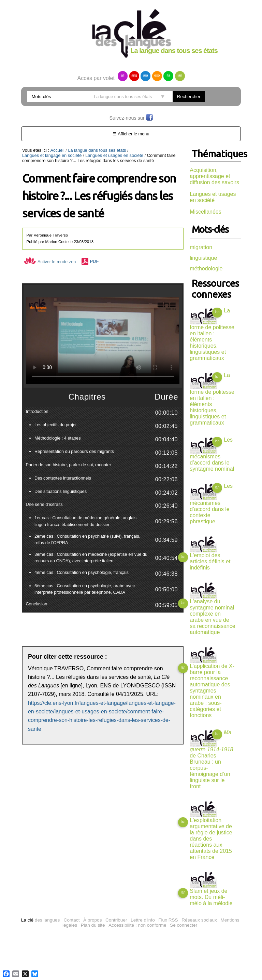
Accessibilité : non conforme (137, 925)
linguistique (203, 258)
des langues (40, 920)
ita (168, 75)
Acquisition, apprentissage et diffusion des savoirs (214, 176)
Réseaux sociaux (199, 920)
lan (180, 75)
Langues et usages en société (114, 155)
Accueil (57, 150)
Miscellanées (205, 212)
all (123, 75)
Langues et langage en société (52, 155)
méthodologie (206, 269)
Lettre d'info (143, 920)
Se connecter (184, 925)
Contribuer (116, 920)
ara (145, 75)
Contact (72, 920)
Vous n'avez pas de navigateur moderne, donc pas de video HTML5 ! (103, 341)
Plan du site (93, 925)
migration (201, 247)
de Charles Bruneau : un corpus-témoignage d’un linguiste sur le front (211, 759)
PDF (94, 262)
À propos (92, 920)
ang (134, 75)
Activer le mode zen (50, 262)
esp (157, 75)
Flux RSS (168, 920)
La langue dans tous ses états (97, 150)
